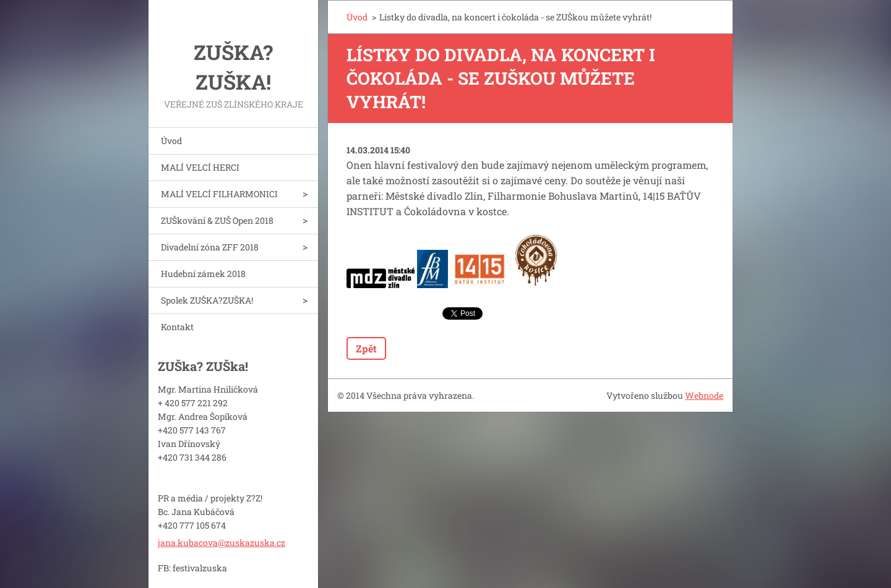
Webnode (704, 395)
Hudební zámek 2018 (203, 274)
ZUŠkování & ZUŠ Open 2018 (217, 220)
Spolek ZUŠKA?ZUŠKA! (207, 300)
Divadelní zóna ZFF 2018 (210, 247)
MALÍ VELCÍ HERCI (200, 167)
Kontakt (177, 327)
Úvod (171, 141)
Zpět (366, 348)
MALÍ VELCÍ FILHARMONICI (219, 194)
